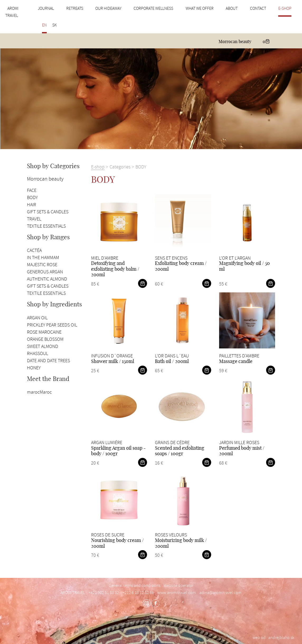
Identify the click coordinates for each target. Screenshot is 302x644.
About (232, 8)
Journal (46, 8)
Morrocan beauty (235, 42)
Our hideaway (108, 8)
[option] (151, 99)
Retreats (75, 8)
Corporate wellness (153, 8)
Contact (258, 8)
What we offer (200, 8)
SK (55, 25)
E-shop (285, 8)
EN (44, 25)
